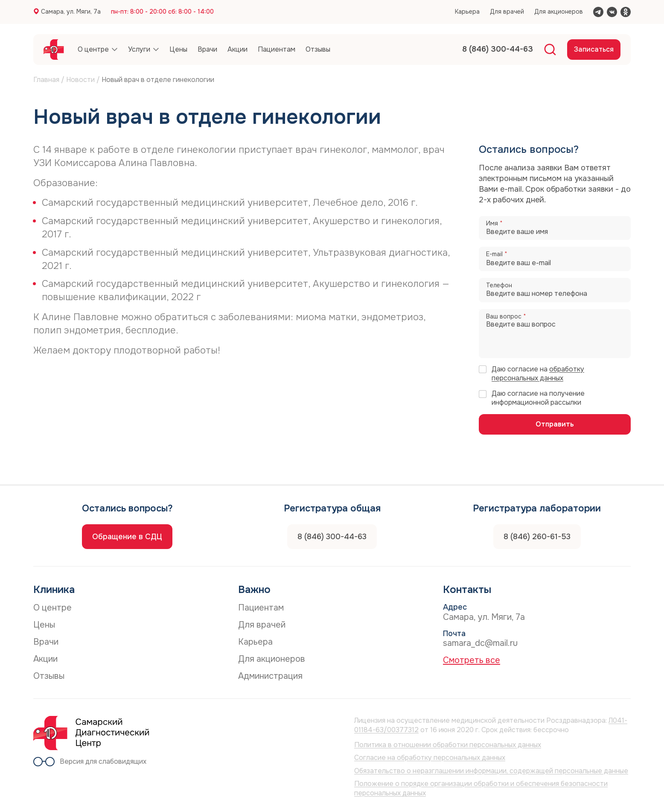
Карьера (467, 12)
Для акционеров (559, 12)
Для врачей (507, 12)
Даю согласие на (538, 374)
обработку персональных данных (538, 374)
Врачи (46, 642)
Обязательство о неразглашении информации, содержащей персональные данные (491, 771)
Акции (45, 659)
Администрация (270, 676)
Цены (44, 625)
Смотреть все (472, 660)
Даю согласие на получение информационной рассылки (538, 398)
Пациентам (261, 608)
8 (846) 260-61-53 (537, 537)
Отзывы (49, 676)
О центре (52, 608)
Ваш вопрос (506, 317)
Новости (80, 80)
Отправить (555, 424)
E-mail (497, 254)
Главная (46, 80)
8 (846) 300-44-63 (332, 537)
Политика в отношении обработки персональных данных (448, 745)
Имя (494, 223)
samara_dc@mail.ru (480, 643)
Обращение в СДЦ (127, 537)
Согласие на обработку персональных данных (430, 758)
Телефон (499, 285)
